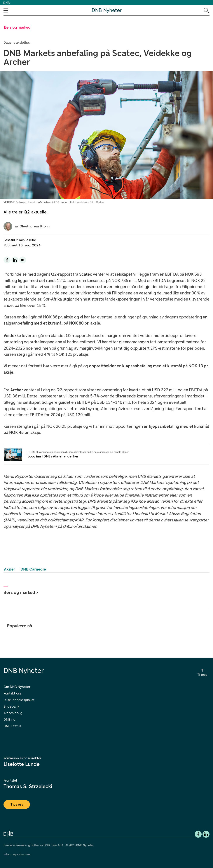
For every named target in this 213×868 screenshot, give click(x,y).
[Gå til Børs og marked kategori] (17, 27)
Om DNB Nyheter (17, 687)
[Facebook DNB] (198, 834)
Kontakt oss (12, 693)
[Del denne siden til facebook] (7, 260)
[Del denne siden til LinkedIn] (15, 260)
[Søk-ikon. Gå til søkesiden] (206, 10)
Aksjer (10, 569)
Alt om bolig (13, 713)
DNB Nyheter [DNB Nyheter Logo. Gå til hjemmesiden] (107, 10)
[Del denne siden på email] (23, 260)
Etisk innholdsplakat (19, 700)
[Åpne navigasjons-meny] (6, 10)
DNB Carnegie (33, 569)
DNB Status (12, 726)
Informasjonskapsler (17, 854)
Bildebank (11, 706)
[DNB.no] (8, 834)
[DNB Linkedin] (206, 834)
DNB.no (9, 719)
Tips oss (17, 804)
